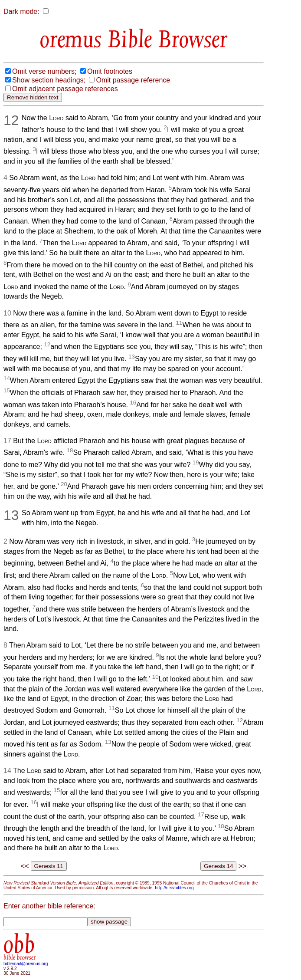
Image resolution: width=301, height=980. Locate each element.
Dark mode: (21, 12)
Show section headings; (49, 80)
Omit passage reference (133, 80)
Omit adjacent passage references (65, 89)
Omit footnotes (110, 71)
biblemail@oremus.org (26, 964)
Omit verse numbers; (44, 71)
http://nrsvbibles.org (174, 888)
